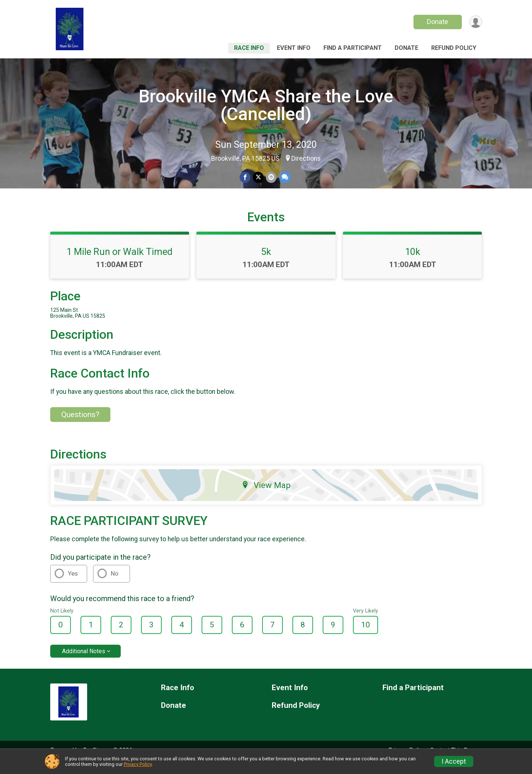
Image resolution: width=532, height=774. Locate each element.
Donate (437, 22)
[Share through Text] (284, 178)
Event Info (294, 48)
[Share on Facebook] (245, 178)
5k (266, 262)
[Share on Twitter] (258, 178)
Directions (306, 158)
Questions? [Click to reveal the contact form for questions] (80, 424)
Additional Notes (84, 661)
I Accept (454, 761)
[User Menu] (475, 22)
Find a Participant (353, 48)
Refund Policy (454, 48)
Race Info (249, 48)
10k (413, 262)
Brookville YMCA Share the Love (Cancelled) (266, 105)
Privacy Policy (138, 764)
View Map (266, 495)
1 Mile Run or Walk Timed (119, 262)
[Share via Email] (271, 178)
